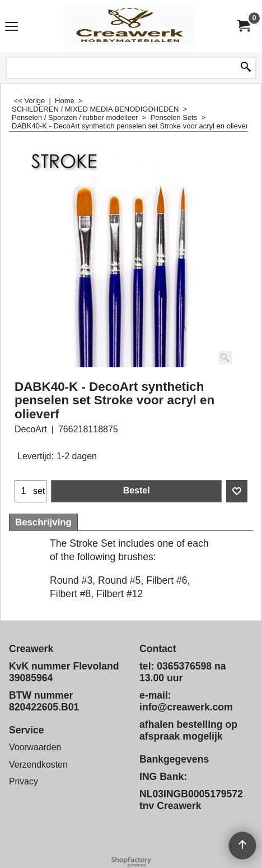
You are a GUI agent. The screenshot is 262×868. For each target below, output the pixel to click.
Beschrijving (43, 522)
